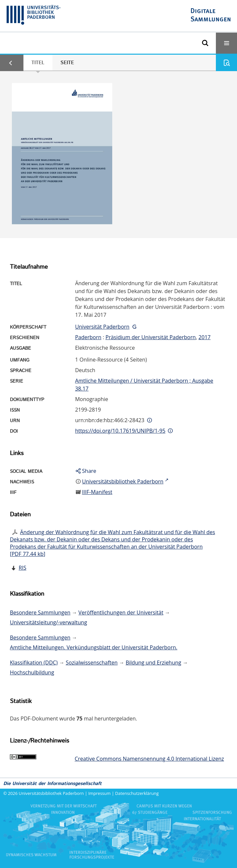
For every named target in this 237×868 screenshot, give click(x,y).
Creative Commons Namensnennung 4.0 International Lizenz (149, 759)
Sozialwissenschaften (92, 663)
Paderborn (88, 337)
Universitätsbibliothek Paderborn (51, 793)
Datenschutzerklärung (137, 793)
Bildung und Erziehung (153, 663)
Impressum (100, 793)
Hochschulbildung (32, 672)
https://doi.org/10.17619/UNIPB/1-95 (120, 431)
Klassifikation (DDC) (34, 663)
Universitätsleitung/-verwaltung (49, 622)
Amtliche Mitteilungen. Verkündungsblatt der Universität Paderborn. (94, 647)
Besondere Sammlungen (40, 612)
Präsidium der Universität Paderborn (151, 337)
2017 (204, 337)
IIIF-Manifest (97, 492)
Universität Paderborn (102, 327)
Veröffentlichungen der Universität (121, 612)
